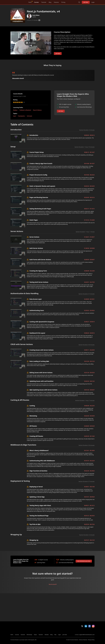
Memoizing (33, 416)
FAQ (55, 635)
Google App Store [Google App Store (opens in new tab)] (90, 631)
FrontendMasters (18, 2)
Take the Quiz (52, 584)
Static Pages (34, 220)
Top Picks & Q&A (35, 524)
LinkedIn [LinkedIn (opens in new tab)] (86, 626)
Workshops (29, 635)
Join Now (86, 2)
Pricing (63, 2)
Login (93, 2)
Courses (36, 2)
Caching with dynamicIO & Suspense (42, 322)
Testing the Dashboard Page (39, 516)
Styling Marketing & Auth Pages (40, 209)
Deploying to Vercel (36, 487)
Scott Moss (36, 15)
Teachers (41, 635)
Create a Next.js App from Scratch (41, 163)
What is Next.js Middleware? (39, 450)
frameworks (22, 116)
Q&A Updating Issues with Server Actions (43, 390)
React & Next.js (37, 110)
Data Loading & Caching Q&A (39, 361)
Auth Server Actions (36, 248)
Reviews (47, 635)
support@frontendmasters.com (87, 635)
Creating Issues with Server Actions (41, 350)
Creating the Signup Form (38, 271)
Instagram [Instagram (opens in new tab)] (93, 626)
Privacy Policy (91, 640)
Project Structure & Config (38, 175)
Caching (32, 406)
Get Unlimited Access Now (84, 561)
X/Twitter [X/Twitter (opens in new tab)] (82, 626)
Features (56, 2)
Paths (30, 2)
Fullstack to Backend (25, 110)
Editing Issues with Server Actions (41, 373)
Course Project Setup (37, 152)
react (15, 116)
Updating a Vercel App (37, 497)
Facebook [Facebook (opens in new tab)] (90, 626)
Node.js (15, 110)
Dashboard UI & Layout (37, 333)
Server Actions (34, 237)
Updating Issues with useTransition (41, 381)
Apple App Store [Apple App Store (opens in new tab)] (79, 631)
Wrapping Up (34, 540)
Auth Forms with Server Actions (40, 260)
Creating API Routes (36, 436)
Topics (35, 635)
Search (79, 2)
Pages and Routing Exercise (39, 197)
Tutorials (44, 2)
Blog (50, 2)
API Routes (33, 426)
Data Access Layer (36, 299)
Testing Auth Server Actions (39, 282)
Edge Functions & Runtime (38, 471)
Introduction (34, 135)
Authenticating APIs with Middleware (42, 461)
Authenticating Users (37, 310)
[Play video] (31, 43)
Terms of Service (83, 640)
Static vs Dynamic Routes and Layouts (42, 186)
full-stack (29, 116)
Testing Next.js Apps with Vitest (40, 505)
